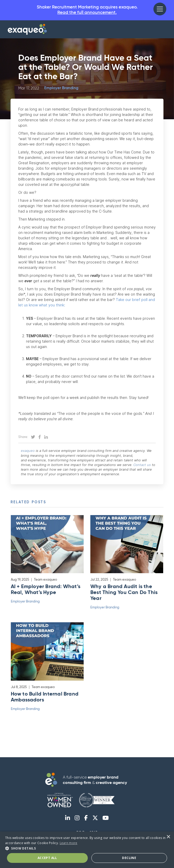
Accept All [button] (47, 858)
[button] (160, 9)
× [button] (168, 837)
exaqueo (28, 451)
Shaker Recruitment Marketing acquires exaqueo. (87, 11)
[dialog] (87, 850)
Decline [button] (129, 858)
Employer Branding (61, 89)
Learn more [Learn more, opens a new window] (69, 843)
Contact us (142, 465)
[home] (27, 30)
